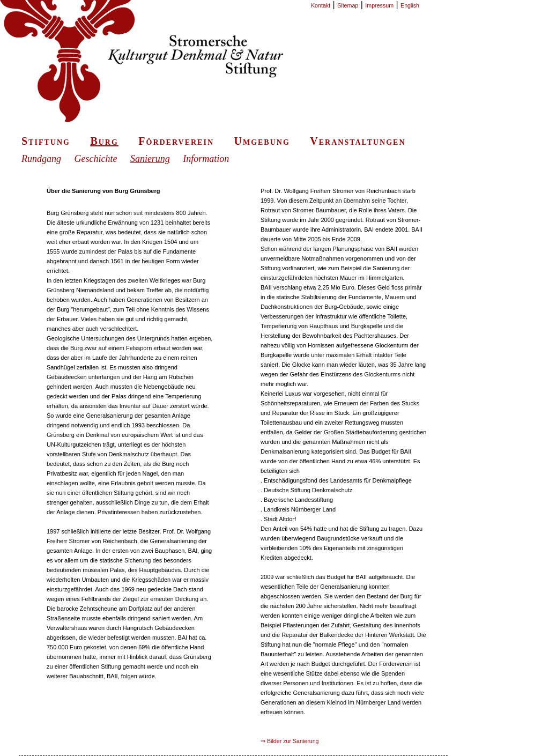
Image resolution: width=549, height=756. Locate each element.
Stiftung (46, 141)
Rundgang (41, 159)
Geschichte (95, 159)
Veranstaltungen (358, 141)
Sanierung (150, 159)
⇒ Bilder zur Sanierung (290, 741)
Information (206, 159)
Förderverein (176, 141)
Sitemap (348, 5)
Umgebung (262, 141)
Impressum (379, 5)
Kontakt (321, 5)
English (410, 5)
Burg (104, 141)
